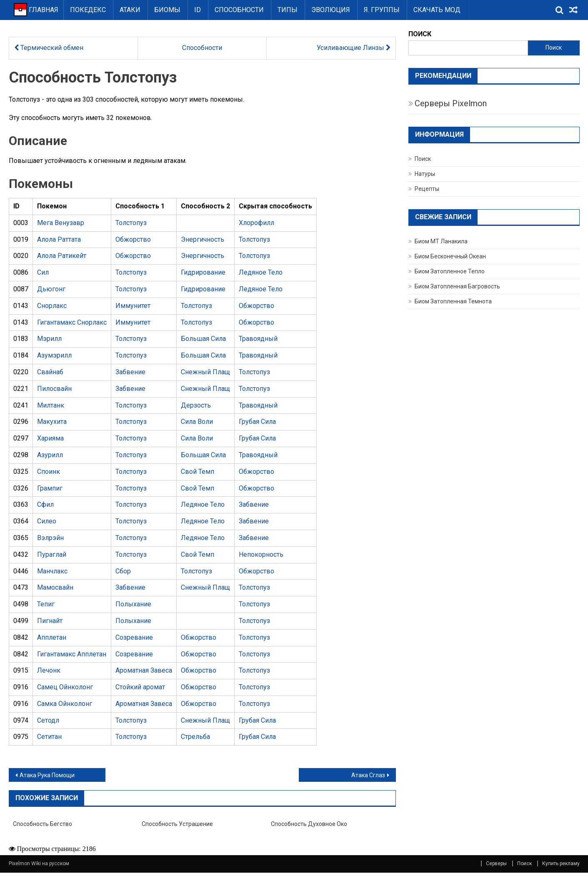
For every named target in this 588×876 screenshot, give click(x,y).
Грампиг (50, 488)
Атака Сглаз (368, 775)
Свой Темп (198, 472)
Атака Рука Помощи (47, 775)
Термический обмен (49, 48)
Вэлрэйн (50, 538)
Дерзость (196, 405)
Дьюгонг (51, 289)
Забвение (130, 372)
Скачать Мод (437, 10)
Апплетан (52, 637)
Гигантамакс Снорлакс (72, 322)
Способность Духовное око (309, 824)
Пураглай (52, 554)
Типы (288, 10)
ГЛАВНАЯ (36, 10)
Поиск (554, 48)
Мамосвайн (55, 587)
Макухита (52, 422)
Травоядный (258, 339)
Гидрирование (203, 272)
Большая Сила (203, 339)
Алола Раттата (59, 239)
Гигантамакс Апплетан (72, 654)
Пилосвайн (54, 389)
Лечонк (49, 670)
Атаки (130, 10)
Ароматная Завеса (144, 670)
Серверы (496, 863)
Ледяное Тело (261, 272)
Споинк (49, 472)
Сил (43, 272)
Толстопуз (131, 223)
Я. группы (382, 10)
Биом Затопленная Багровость (457, 286)
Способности (239, 10)
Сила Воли (197, 422)
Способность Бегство (43, 824)
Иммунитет (133, 306)
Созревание (134, 637)
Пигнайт (50, 621)
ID (198, 10)
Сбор (123, 571)
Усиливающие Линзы (354, 48)
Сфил (45, 504)
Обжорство (133, 239)
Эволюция (331, 10)
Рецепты (427, 189)
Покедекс (88, 10)
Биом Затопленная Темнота (453, 301)
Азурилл (50, 455)
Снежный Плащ (205, 372)
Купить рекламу (561, 863)
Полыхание (133, 604)
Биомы (167, 10)
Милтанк (51, 405)
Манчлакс (52, 571)
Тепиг (46, 604)
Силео (47, 521)
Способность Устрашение (177, 824)
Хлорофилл (256, 223)
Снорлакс (52, 306)
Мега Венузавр (61, 223)
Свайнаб (50, 372)
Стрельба (195, 737)
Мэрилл (49, 339)
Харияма (50, 438)
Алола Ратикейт (62, 256)
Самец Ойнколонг (65, 687)
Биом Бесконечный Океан (450, 256)
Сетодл (48, 720)
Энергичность (203, 239)
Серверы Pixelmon (451, 103)
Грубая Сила (257, 422)
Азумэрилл (54, 355)
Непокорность (261, 554)
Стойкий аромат (140, 687)
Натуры (425, 174)
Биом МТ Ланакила (441, 241)
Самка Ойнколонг (65, 704)
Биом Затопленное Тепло (450, 271)
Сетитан (49, 737)
